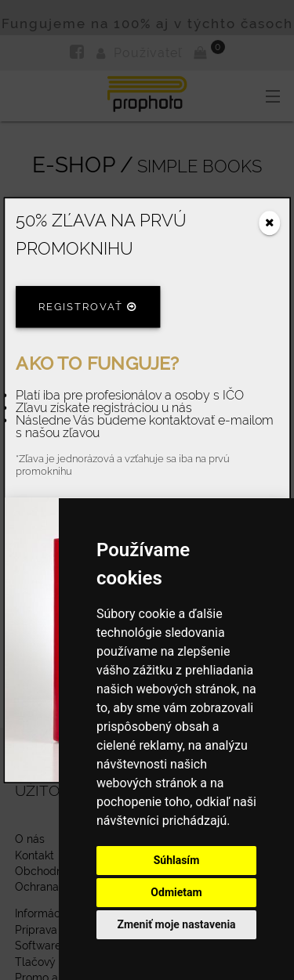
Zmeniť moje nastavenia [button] (176, 924)
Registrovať (88, 307)
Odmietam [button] (176, 892)
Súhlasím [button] (177, 860)
